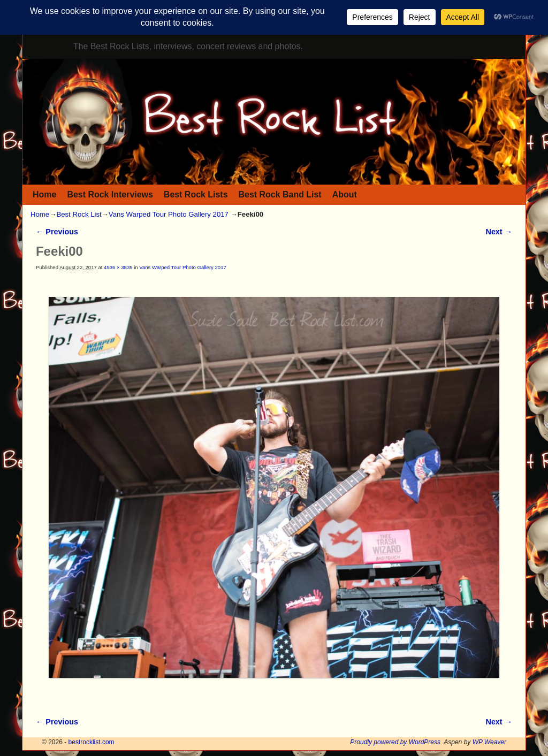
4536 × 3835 (118, 267)
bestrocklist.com (92, 742)
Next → (499, 232)
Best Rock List (79, 214)
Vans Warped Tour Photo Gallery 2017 (169, 214)
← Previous (57, 232)
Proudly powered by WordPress (395, 742)
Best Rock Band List (280, 194)
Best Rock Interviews (110, 194)
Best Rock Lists (196, 194)
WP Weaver (489, 742)
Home (44, 194)
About (345, 194)
